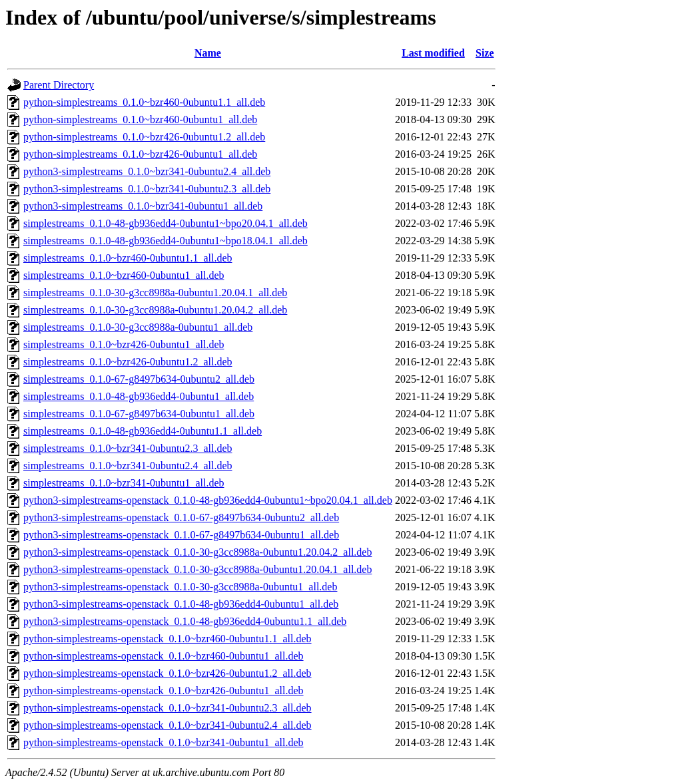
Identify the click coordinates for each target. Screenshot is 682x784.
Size (485, 53)
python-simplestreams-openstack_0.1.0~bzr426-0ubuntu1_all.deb (164, 690)
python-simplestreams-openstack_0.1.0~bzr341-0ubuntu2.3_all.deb (168, 708)
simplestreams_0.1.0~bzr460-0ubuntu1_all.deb (124, 275)
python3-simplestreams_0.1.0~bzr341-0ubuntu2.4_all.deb (147, 171)
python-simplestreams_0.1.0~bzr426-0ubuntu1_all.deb (140, 154)
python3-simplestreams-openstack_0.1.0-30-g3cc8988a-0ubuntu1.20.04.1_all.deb (197, 569)
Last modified (433, 53)
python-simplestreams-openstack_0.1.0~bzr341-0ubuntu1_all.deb (164, 742)
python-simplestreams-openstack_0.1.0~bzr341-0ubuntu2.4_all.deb (168, 725)
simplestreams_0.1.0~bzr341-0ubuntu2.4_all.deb (128, 466)
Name (208, 53)
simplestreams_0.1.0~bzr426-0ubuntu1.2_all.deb (128, 362)
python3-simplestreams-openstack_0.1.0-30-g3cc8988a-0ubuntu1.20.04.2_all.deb (197, 552)
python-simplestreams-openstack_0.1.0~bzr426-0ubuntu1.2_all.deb (168, 673)
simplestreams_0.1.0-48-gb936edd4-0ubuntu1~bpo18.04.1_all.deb (166, 241)
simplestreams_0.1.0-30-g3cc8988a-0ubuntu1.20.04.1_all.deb (155, 293)
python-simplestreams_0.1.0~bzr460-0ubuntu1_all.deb (140, 119)
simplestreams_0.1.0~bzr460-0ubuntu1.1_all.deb (128, 258)
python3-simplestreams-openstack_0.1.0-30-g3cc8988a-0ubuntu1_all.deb (180, 587)
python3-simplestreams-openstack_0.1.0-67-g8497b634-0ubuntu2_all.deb (181, 517)
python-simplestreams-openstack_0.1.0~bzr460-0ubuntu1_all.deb (164, 656)
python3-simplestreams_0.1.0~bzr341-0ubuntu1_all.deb (143, 206)
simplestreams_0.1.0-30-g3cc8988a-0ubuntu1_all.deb (138, 327)
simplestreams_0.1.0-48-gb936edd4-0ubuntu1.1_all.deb (143, 431)
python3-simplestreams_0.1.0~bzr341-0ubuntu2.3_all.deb (147, 189)
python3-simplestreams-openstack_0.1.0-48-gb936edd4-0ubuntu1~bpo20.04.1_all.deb (208, 500)
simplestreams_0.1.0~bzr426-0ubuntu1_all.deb (124, 344)
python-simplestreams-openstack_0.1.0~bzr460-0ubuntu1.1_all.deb (168, 639)
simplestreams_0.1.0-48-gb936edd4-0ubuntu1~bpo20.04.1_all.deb (166, 223)
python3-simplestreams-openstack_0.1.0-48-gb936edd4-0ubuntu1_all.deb (181, 604)
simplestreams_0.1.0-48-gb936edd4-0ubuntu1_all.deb (139, 396)
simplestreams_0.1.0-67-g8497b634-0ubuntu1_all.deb (139, 414)
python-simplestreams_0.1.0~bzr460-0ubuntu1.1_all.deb (144, 102)
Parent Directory (59, 85)
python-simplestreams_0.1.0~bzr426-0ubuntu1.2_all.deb (144, 137)
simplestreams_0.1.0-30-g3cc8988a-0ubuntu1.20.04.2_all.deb (155, 310)
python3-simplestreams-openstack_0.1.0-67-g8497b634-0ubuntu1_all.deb (181, 535)
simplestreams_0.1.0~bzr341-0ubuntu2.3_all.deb (128, 448)
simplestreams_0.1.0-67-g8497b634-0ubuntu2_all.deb (139, 379)
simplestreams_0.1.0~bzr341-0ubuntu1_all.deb (124, 483)
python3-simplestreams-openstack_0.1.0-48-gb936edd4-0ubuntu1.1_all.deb (185, 621)
